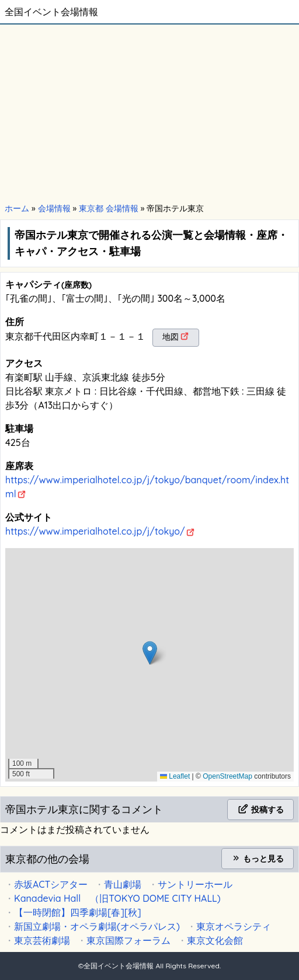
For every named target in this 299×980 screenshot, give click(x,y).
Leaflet (175, 776)
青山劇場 (123, 884)
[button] (150, 653)
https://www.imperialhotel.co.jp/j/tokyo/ (95, 531)
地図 (171, 337)
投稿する (260, 810)
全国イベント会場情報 (51, 12)
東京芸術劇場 (42, 940)
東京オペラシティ (234, 926)
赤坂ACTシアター (51, 884)
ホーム (17, 208)
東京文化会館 (215, 940)
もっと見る (258, 859)
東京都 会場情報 (109, 208)
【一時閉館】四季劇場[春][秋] (78, 912)
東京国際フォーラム (128, 940)
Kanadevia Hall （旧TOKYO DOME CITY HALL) (117, 898)
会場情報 (54, 208)
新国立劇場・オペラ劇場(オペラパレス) (97, 926)
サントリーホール (195, 884)
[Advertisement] (149, 112)
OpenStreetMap (227, 776)
